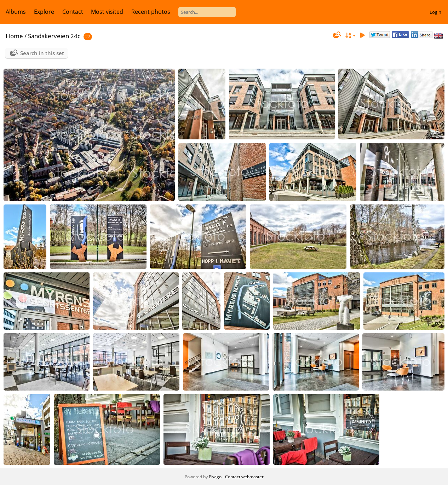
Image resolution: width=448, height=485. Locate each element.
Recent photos (151, 12)
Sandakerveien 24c (54, 36)
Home (14, 36)
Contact (73, 12)
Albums (16, 12)
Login (435, 12)
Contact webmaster (244, 477)
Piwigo (215, 477)
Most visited (107, 12)
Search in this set (42, 53)
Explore (44, 12)
